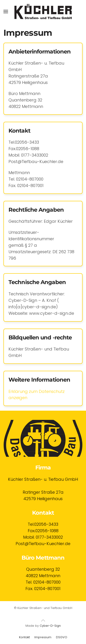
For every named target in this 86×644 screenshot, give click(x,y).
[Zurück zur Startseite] (43, 12)
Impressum (43, 637)
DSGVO (62, 637)
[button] (6, 12)
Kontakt (24, 637)
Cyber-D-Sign (50, 626)
